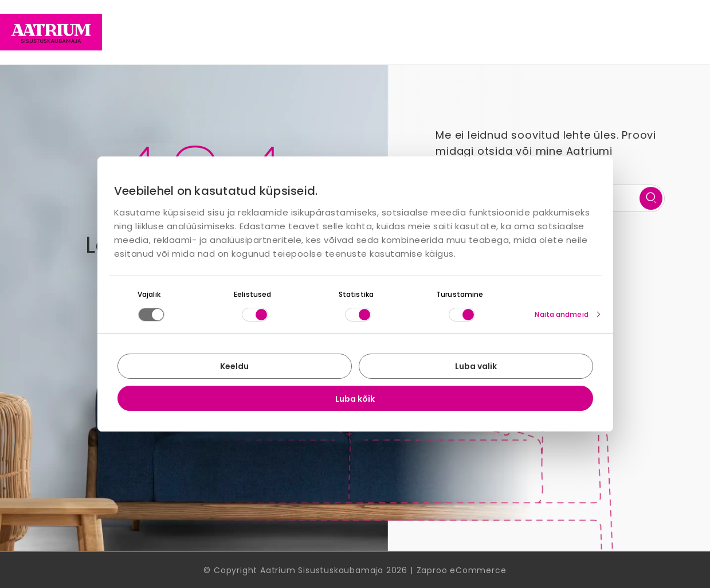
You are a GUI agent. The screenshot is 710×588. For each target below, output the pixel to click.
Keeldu (234, 366)
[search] (651, 198)
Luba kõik (355, 399)
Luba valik (476, 366)
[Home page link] (51, 32)
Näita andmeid (561, 314)
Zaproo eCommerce (462, 570)
